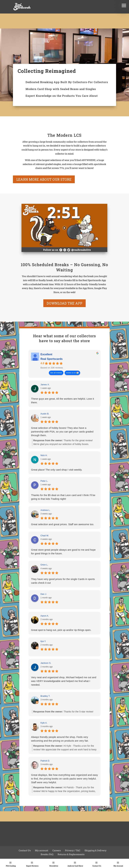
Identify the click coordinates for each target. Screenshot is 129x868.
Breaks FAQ (47, 854)
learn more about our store (44, 179)
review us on (71, 373)
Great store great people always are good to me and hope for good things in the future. (63, 552)
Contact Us (97, 866)
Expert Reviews (32, 866)
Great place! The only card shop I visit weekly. (57, 470)
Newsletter (54, 866)
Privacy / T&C (73, 850)
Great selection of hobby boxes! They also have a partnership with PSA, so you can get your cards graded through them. (62, 432)
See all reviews (56, 373)
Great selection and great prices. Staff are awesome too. (63, 524)
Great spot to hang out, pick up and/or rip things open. (61, 630)
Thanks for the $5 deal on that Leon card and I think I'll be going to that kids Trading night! (63, 497)
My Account (118, 866)
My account (42, 850)
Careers (57, 850)
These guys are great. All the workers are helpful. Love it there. (62, 401)
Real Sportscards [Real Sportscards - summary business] (52, 359)
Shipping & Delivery (95, 850)
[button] (124, 5)
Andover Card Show (75, 866)
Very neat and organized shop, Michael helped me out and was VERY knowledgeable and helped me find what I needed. (64, 681)
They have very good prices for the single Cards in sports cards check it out (63, 581)
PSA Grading (11, 866)
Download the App (64, 303)
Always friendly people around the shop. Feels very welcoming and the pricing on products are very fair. (60, 739)
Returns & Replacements (71, 854)
